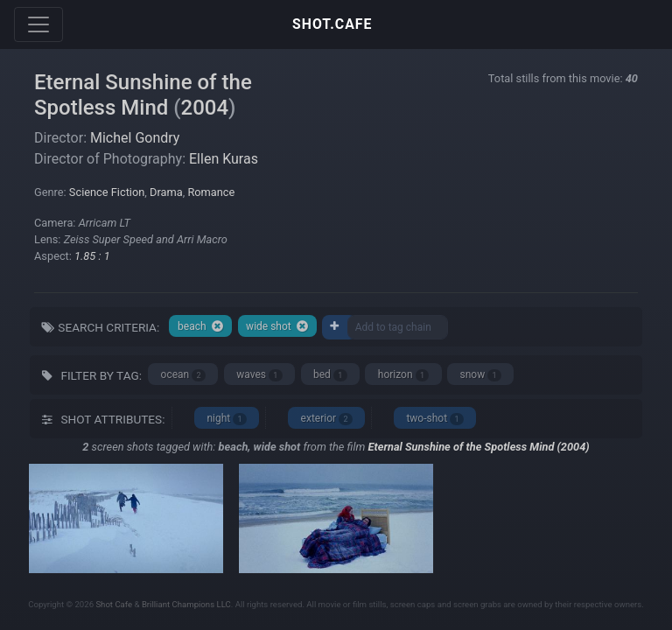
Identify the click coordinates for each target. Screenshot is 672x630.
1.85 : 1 (92, 256)
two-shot (435, 419)
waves (259, 375)
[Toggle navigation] (38, 24)
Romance (211, 192)
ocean (183, 375)
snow (481, 375)
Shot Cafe (114, 604)
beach (201, 326)
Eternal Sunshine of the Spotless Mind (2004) (479, 447)
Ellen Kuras (224, 159)
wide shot (277, 326)
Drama (166, 192)
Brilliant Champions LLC (186, 604)
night (227, 419)
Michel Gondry (135, 138)
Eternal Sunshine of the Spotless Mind (143, 95)
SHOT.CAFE (332, 24)
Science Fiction (107, 192)
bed (330, 375)
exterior (327, 419)
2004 (205, 108)
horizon (404, 375)
